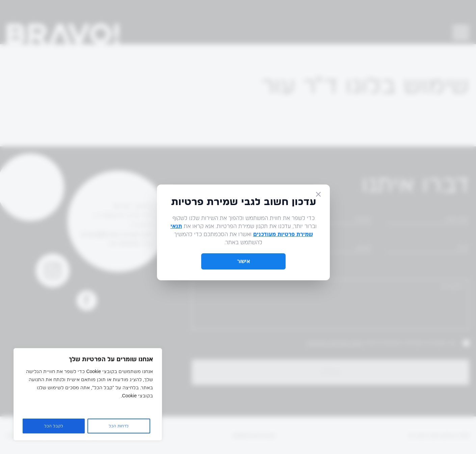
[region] (88, 394)
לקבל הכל (54, 426)
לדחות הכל (119, 426)
